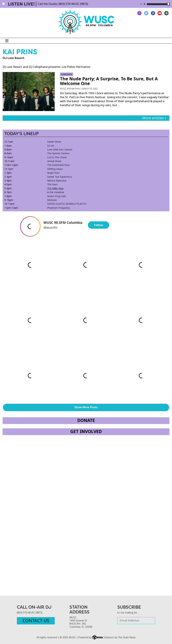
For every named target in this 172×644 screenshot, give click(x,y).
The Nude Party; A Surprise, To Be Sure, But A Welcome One (109, 81)
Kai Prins (76, 89)
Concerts (67, 74)
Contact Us (36, 621)
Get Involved (86, 432)
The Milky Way (55, 188)
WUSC (63, 89)
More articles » (154, 118)
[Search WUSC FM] (168, 41)
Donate (86, 420)
